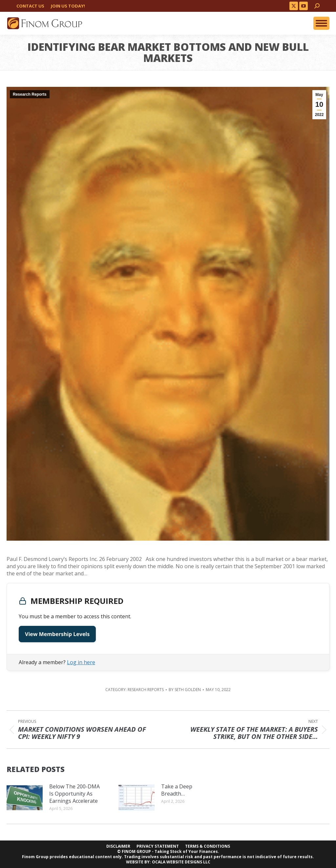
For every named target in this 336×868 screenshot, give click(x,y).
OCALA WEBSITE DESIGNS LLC (181, 862)
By (185, 690)
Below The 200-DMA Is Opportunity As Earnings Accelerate (74, 794)
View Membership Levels (57, 634)
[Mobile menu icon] (321, 23)
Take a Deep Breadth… (177, 790)
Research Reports (30, 94)
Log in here (81, 662)
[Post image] (25, 798)
